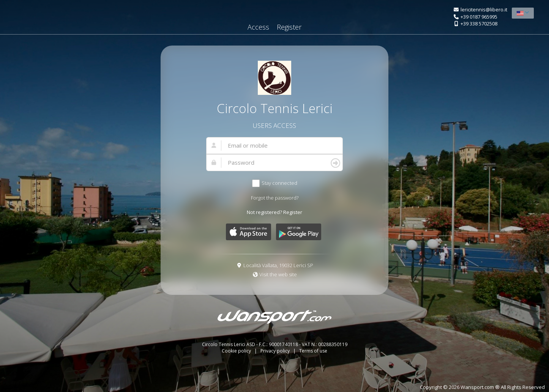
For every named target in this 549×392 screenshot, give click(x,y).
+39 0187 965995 (479, 17)
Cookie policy (237, 351)
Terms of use (313, 351)
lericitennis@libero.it (484, 9)
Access (258, 27)
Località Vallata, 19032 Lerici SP (278, 265)
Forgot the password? (275, 198)
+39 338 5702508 (479, 24)
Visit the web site (278, 274)
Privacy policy (276, 351)
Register (289, 27)
